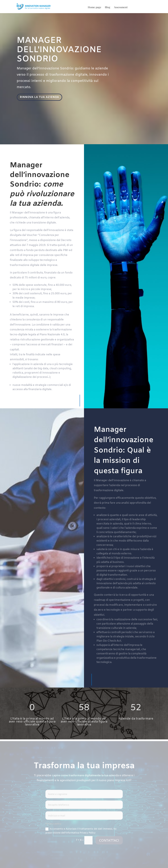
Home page (94, 7)
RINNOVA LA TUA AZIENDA (40, 97)
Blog (108, 7)
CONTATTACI (109, 841)
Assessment (121, 7)
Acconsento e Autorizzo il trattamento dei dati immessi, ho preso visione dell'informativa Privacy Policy (81, 832)
